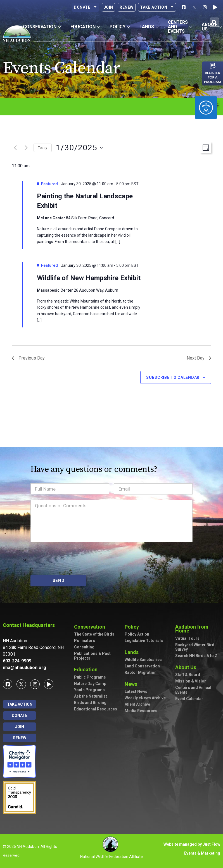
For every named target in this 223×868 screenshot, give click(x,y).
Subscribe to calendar (173, 377)
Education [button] (85, 27)
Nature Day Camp (90, 684)
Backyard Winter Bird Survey (195, 647)
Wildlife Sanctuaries (143, 660)
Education (87, 670)
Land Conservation (142, 666)
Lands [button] (149, 27)
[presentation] (73, 558)
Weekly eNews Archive (145, 698)
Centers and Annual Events (193, 690)
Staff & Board (188, 675)
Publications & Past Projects (92, 656)
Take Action (157, 7)
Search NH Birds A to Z (196, 656)
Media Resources (141, 711)
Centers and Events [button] (180, 27)
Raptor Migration (141, 672)
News (132, 684)
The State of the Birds (94, 634)
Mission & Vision (191, 681)
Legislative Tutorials (144, 641)
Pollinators (85, 641)
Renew (127, 7)
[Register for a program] (213, 66)
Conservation (91, 627)
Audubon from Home (198, 629)
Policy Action (137, 634)
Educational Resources (96, 709)
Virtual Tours (187, 638)
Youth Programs (89, 690)
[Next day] (26, 148)
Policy (133, 627)
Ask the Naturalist (91, 696)
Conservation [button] (42, 27)
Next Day (199, 358)
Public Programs (90, 677)
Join (108, 7)
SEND (59, 581)
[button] (214, 22)
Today (43, 148)
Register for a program (213, 77)
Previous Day (28, 358)
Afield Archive (137, 704)
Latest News (136, 691)
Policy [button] (120, 27)
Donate (86, 7)
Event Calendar (189, 699)
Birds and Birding (90, 703)
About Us (187, 667)
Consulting (84, 647)
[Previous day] (15, 148)
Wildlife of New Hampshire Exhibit (89, 278)
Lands (133, 652)
